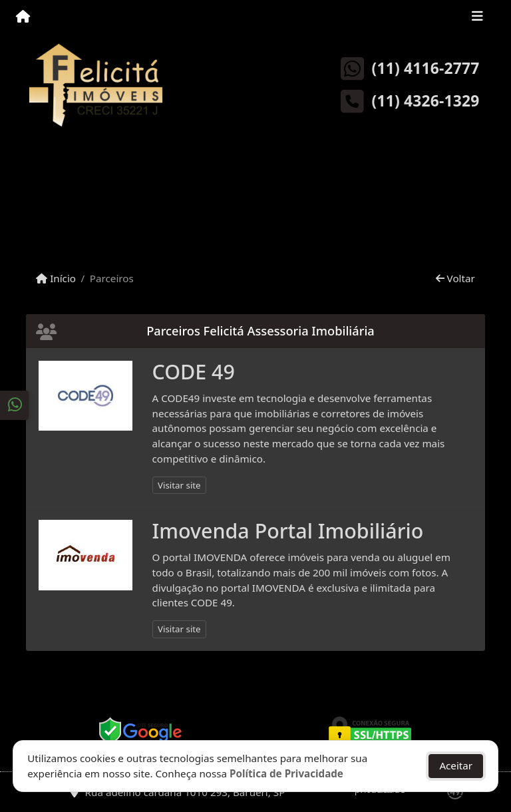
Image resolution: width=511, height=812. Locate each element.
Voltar (455, 278)
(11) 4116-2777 (426, 68)
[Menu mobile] (23, 17)
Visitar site (179, 485)
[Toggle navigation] (477, 18)
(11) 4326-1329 (426, 101)
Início (56, 278)
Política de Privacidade (286, 773)
